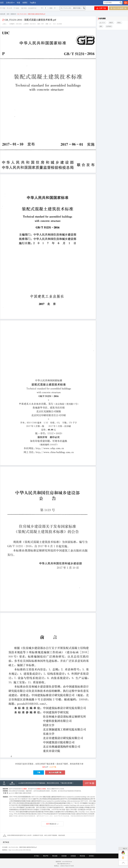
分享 (9, 8)
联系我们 (92, 862)
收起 (125, 849)
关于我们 (36, 862)
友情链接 (73, 862)
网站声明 (46, 862)
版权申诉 (32, 8)
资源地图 (64, 862)
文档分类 (9, 3)
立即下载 (101, 8)
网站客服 (82, 862)
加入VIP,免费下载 (118, 8)
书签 (3, 8)
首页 (2, 3)
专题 (18, 3)
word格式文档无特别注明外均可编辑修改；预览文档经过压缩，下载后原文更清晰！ (46, 789)
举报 (24, 8)
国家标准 (13, 14)
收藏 (16, 8)
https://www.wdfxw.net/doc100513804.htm (20, 856)
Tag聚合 (33, 3)
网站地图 (55, 862)
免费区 (25, 3)
